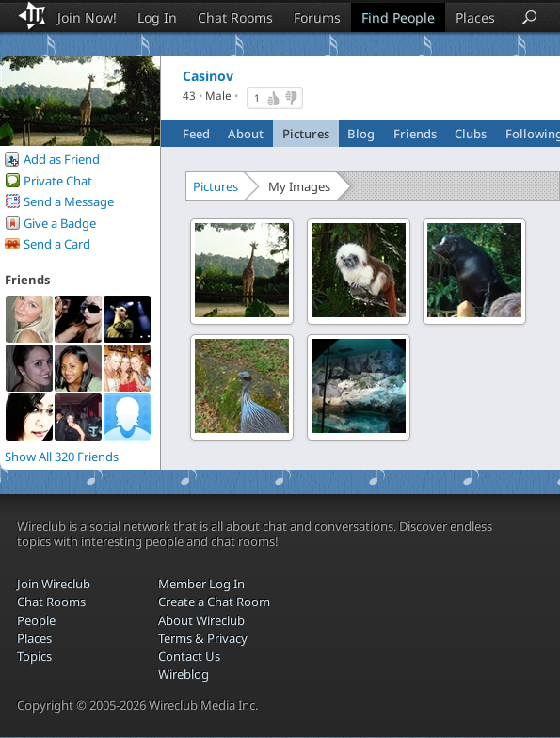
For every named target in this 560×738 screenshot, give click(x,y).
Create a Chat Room (214, 602)
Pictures (306, 134)
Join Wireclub (54, 584)
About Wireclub (201, 620)
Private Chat (58, 181)
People (36, 620)
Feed (196, 134)
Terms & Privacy (203, 638)
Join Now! (87, 17)
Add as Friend (62, 159)
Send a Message (69, 201)
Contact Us (189, 656)
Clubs (471, 134)
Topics (34, 656)
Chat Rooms (235, 17)
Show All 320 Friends (62, 457)
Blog (361, 134)
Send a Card (57, 244)
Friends (415, 134)
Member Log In (201, 584)
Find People (398, 17)
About (246, 134)
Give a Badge (60, 223)
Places (475, 17)
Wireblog (184, 674)
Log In (157, 17)
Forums (317, 17)
